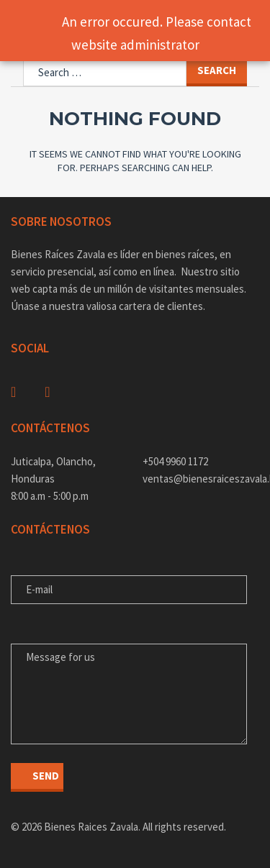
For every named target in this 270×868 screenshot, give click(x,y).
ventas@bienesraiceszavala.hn (201, 479)
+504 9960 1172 (175, 461)
